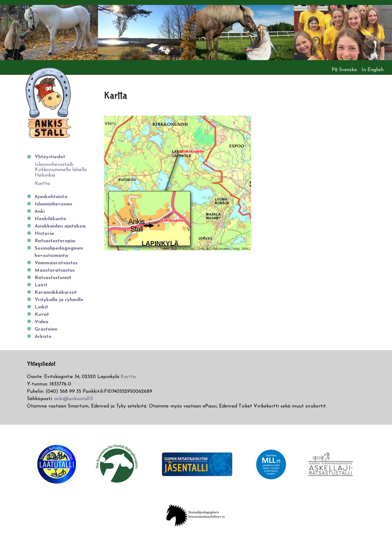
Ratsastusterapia (55, 241)
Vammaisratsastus (56, 263)
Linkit (41, 307)
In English (373, 70)
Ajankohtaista (51, 197)
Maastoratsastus (55, 270)
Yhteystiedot (50, 157)
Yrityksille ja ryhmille (59, 300)
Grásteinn (46, 329)
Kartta (42, 184)
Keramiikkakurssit (56, 293)
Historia (44, 234)
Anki (40, 212)
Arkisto (43, 337)
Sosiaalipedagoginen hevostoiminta (59, 252)
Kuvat (42, 315)
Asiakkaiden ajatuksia (60, 226)
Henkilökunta (50, 219)
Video (41, 322)
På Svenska (344, 70)
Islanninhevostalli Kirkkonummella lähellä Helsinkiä (61, 170)
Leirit (41, 285)
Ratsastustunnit (53, 278)
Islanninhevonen (53, 204)
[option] (49, 33)
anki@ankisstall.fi (74, 399)
